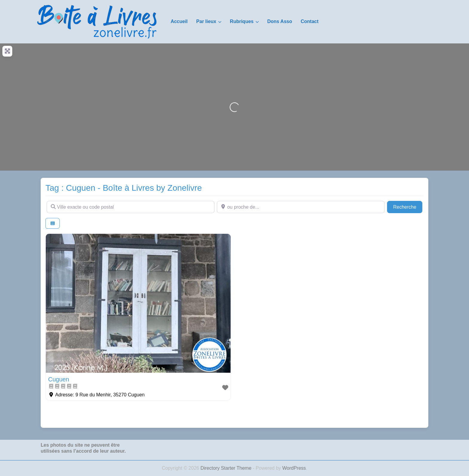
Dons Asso (280, 21)
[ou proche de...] (301, 207)
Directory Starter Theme (227, 468)
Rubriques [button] (242, 21)
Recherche (408, 206)
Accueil (179, 21)
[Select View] (53, 223)
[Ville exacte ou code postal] (131, 207)
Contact (310, 21)
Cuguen (59, 379)
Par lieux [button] (206, 21)
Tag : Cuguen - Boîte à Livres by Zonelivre (124, 188)
